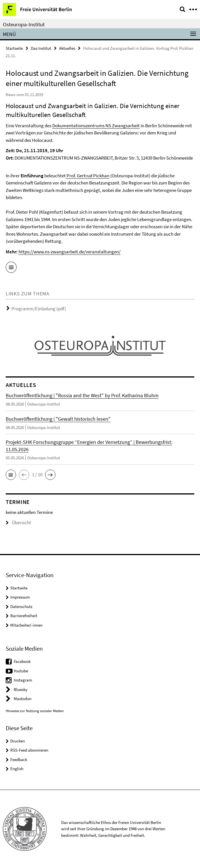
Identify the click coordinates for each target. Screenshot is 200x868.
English (17, 769)
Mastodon (23, 699)
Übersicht (18, 523)
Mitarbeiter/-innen (26, 625)
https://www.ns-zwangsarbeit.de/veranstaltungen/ (70, 252)
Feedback (19, 759)
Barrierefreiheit (24, 616)
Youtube (21, 671)
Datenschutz (21, 606)
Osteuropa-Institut (24, 24)
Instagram (23, 680)
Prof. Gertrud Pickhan (88, 176)
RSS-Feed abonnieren (29, 750)
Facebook (22, 661)
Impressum (20, 597)
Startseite (14, 48)
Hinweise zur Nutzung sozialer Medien (35, 711)
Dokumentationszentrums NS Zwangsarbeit (96, 126)
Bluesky (21, 689)
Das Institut (41, 48)
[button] (11, 475)
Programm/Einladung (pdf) (39, 309)
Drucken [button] (18, 741)
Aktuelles (67, 48)
